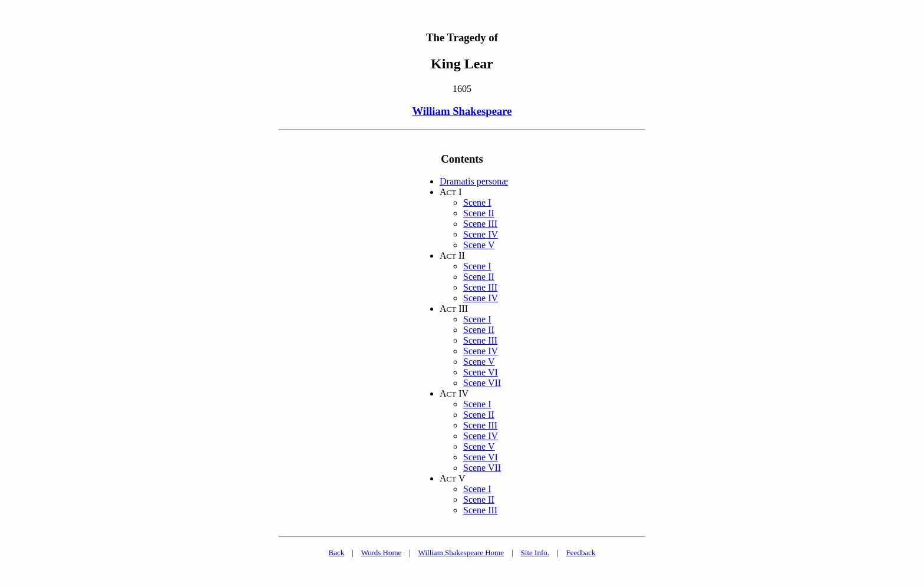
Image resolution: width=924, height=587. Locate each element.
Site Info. (535, 553)
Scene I (477, 202)
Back (337, 553)
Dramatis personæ (474, 181)
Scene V (479, 245)
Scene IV (481, 234)
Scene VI (481, 372)
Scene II (479, 213)
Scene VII (482, 383)
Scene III (480, 224)
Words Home (382, 553)
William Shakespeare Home (461, 553)
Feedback (581, 553)
